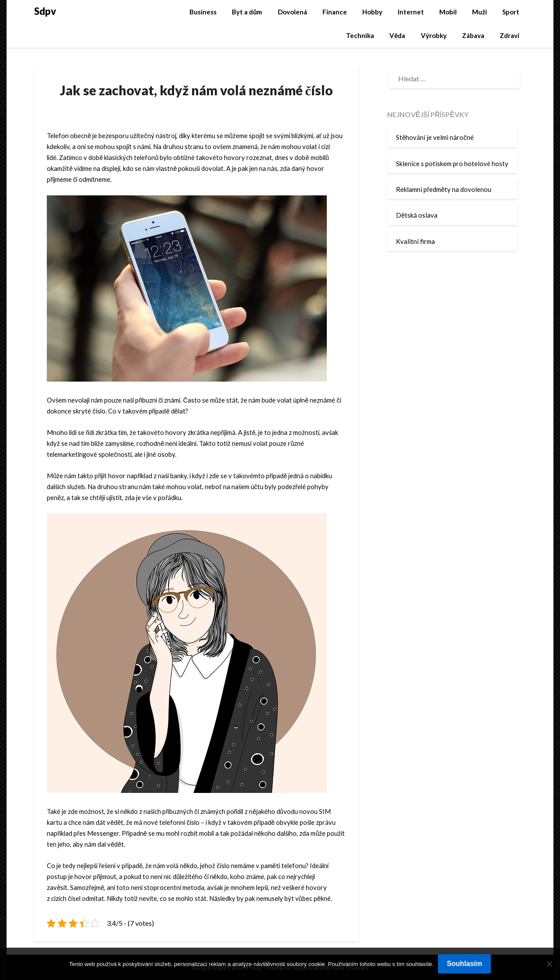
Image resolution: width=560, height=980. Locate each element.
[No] (549, 964)
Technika (360, 35)
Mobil (448, 12)
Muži (479, 12)
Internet (411, 12)
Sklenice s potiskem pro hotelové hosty (452, 163)
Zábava (473, 35)
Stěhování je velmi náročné (435, 137)
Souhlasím (464, 964)
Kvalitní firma (415, 241)
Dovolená (292, 12)
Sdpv (45, 11)
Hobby (372, 12)
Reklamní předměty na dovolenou (444, 189)
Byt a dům (247, 12)
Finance (335, 12)
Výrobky (434, 35)
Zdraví (509, 35)
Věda (397, 35)
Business (203, 12)
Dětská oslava (417, 215)
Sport (511, 12)
